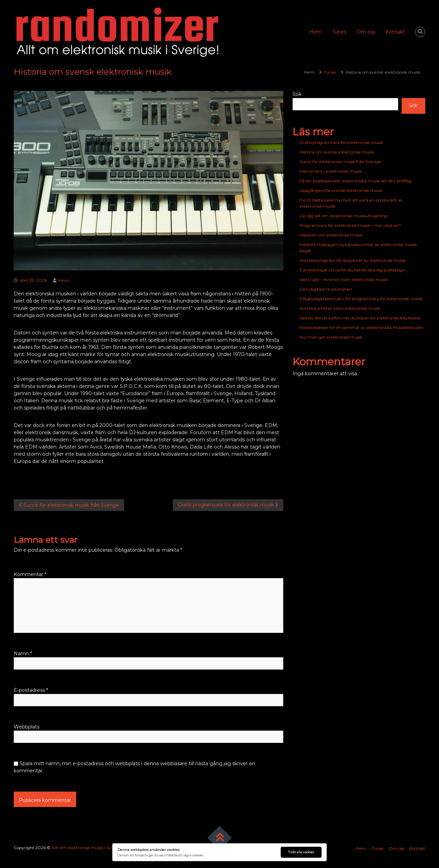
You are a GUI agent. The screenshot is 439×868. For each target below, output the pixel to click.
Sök (297, 94)
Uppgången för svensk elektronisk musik (341, 190)
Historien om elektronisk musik (331, 235)
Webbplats (27, 727)
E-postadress (31, 690)
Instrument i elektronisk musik (331, 171)
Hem (316, 32)
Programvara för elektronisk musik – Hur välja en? (350, 225)
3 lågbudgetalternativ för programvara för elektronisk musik (361, 299)
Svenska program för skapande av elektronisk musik (353, 260)
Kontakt (395, 32)
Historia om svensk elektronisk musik (337, 152)
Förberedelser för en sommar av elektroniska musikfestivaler (362, 327)
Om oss (366, 32)
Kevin (64, 280)
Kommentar (30, 574)
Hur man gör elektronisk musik (331, 337)
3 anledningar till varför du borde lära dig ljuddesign (352, 270)
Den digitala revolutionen (326, 289)
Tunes (339, 32)
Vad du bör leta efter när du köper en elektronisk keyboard (360, 318)
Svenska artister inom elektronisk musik (340, 308)
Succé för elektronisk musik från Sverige (340, 162)
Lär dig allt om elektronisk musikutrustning (343, 216)
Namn (23, 653)
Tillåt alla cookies (301, 852)
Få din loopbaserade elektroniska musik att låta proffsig (355, 181)
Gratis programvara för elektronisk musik (341, 142)
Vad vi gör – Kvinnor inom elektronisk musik (344, 279)
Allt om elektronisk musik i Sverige (87, 848)
